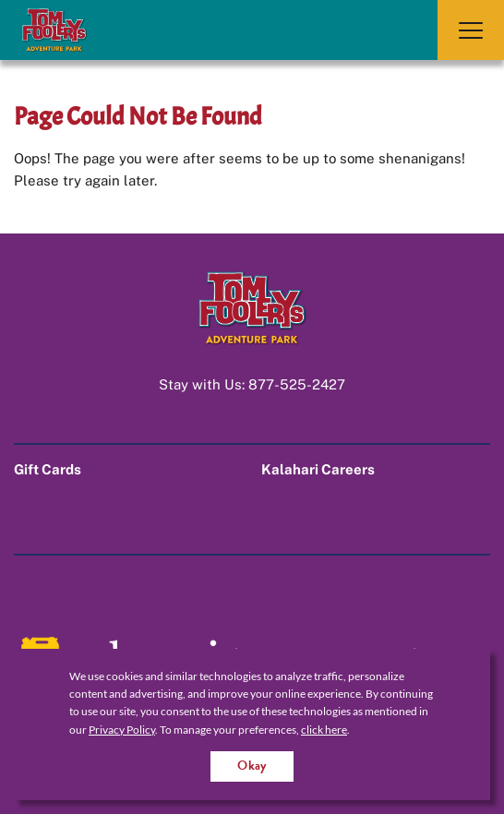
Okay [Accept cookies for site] (252, 766)
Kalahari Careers (318, 469)
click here (324, 730)
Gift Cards (48, 469)
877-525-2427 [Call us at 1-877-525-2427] (297, 384)
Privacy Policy (122, 730)
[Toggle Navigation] (471, 30)
